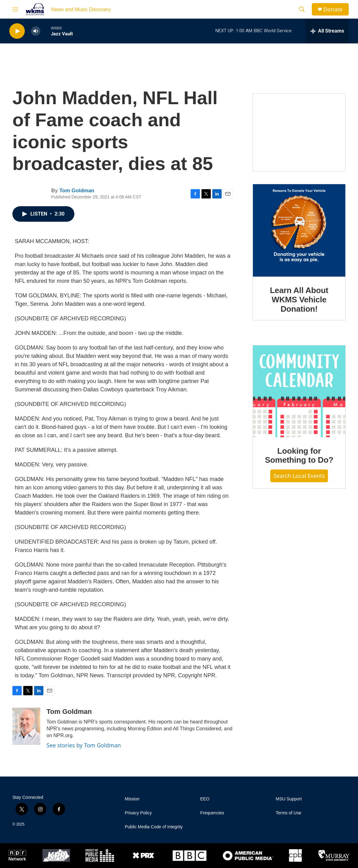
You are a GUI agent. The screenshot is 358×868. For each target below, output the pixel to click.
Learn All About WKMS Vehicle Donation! (299, 300)
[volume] (36, 31)
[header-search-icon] (302, 9)
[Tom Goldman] (26, 726)
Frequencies (212, 813)
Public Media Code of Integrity (154, 827)
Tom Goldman (77, 191)
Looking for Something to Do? (299, 456)
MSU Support (289, 799)
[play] (17, 31)
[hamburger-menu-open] (15, 9)
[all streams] (327, 31)
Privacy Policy (138, 813)
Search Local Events (299, 476)
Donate (333, 9)
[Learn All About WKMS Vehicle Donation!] (299, 230)
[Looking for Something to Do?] (299, 391)
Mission (132, 799)
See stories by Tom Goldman (84, 745)
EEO (205, 799)
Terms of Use (289, 813)
